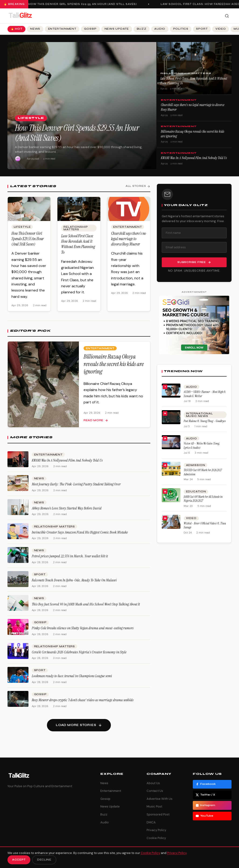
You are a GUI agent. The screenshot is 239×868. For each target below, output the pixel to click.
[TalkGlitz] (20, 16)
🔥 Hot (17, 29)
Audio (160, 29)
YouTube (204, 816)
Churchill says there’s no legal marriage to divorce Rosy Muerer (193, 107)
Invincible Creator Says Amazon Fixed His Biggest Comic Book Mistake (80, 536)
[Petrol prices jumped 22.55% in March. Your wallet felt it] (18, 559)
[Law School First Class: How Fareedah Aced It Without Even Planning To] (79, 212)
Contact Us (155, 791)
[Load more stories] (79, 725)
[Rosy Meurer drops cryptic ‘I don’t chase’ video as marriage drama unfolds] (18, 702)
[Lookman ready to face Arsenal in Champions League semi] (18, 679)
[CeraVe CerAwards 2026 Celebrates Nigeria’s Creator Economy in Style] (18, 655)
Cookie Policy (156, 838)
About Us (153, 783)
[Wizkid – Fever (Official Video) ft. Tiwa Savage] (171, 522)
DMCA (151, 822)
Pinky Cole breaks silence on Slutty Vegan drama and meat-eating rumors (83, 631)
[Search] (227, 16)
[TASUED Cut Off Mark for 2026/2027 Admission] (171, 469)
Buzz (142, 29)
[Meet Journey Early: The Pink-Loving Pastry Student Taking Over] (18, 487)
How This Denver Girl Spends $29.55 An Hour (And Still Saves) (85, 4)
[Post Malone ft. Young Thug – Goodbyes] (171, 417)
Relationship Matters (186, 73)
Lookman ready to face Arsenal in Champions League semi (72, 680)
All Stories (138, 186)
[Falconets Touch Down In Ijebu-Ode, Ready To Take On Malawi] (18, 583)
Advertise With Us (160, 799)
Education (196, 492)
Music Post (154, 806)
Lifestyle (31, 118)
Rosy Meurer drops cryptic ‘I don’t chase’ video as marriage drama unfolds (83, 703)
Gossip (90, 29)
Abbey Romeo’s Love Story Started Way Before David (67, 512)
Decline (44, 860)
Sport (202, 29)
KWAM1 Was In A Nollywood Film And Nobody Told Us (194, 158)
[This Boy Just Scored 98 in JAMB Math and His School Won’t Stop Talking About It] (18, 607)
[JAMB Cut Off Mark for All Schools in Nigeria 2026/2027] (171, 495)
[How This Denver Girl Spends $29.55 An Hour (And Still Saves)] (29, 212)
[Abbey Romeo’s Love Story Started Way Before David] (18, 511)
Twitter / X (205, 795)
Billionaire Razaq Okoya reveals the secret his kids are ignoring (193, 134)
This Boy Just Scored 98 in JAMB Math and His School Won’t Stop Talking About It (86, 608)
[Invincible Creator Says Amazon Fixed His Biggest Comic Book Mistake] (18, 535)
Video (221, 29)
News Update (117, 29)
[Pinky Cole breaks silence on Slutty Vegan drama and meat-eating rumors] (18, 630)
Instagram (205, 805)
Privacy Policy (156, 830)
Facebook (206, 784)
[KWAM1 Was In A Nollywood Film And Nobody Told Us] (18, 463)
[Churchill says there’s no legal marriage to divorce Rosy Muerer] (129, 212)
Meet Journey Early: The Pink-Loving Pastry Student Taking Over (76, 488)
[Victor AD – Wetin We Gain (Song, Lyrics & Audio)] (171, 442)
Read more (96, 424)
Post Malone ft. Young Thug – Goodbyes (205, 421)
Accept (19, 860)
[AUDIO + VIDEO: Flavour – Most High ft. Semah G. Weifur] (171, 391)
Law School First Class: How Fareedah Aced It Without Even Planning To (194, 81)
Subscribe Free (194, 262)
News (35, 29)
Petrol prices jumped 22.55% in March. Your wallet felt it (70, 560)
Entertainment (62, 29)
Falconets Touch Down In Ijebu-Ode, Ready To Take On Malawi (74, 584)
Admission (196, 465)
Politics (181, 29)
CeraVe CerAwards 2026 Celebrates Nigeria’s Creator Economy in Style (79, 656)
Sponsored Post (158, 814)
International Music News (199, 415)
